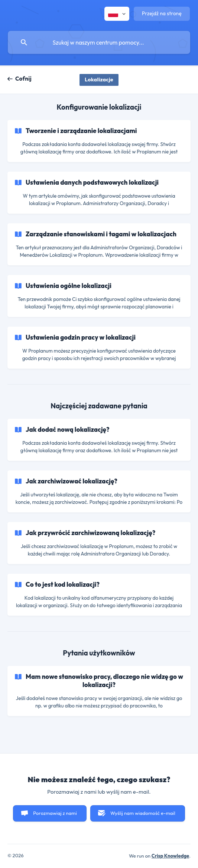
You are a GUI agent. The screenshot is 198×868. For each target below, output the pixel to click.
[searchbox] (99, 42)
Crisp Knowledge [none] (171, 856)
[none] (117, 14)
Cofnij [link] (23, 79)
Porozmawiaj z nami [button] (55, 813)
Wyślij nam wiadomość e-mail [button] (143, 813)
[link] (99, 141)
